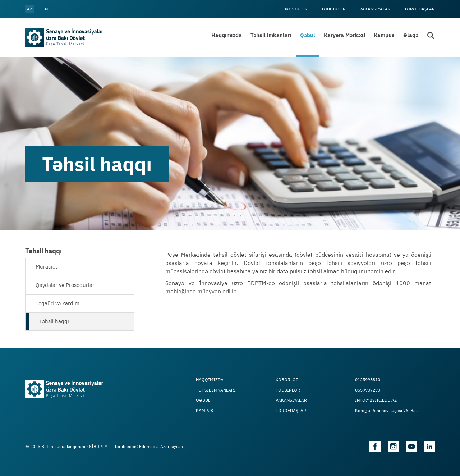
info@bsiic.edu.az (376, 400)
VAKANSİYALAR (375, 9)
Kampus (384, 35)
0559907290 (368, 390)
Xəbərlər (296, 9)
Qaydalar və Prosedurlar (65, 285)
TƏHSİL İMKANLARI (216, 390)
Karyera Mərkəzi (344, 35)
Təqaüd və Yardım (57, 303)
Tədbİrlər (333, 9)
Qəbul (308, 35)
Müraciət (46, 267)
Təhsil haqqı (54, 321)
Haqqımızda (227, 35)
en (45, 9)
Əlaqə (411, 35)
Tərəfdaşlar (420, 9)
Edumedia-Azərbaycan (161, 446)
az (30, 9)
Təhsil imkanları (271, 35)
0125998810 (368, 380)
